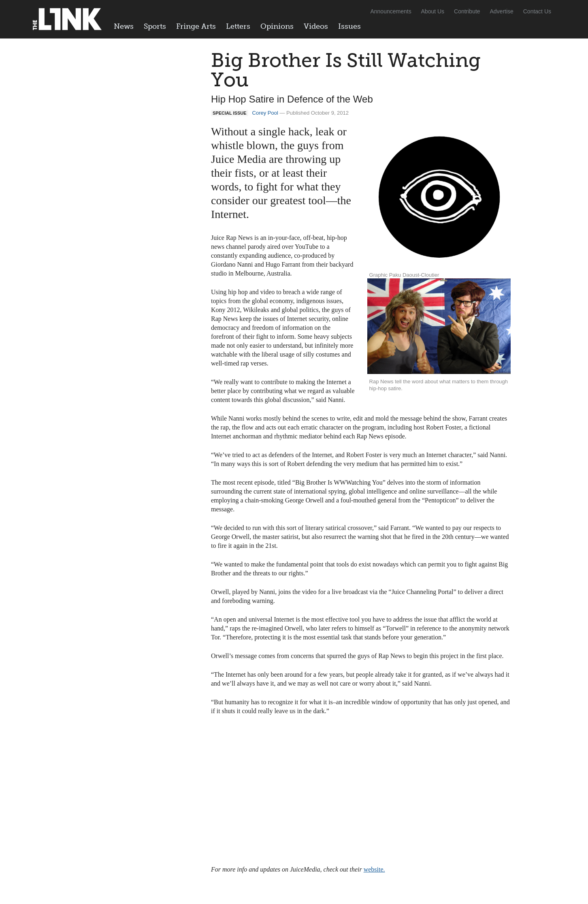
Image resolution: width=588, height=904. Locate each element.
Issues (349, 26)
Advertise (502, 11)
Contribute (467, 11)
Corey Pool (265, 113)
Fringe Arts (196, 26)
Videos (316, 26)
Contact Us (537, 11)
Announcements (391, 11)
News (124, 26)
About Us (433, 11)
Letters (238, 26)
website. (374, 869)
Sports (155, 26)
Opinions (277, 26)
